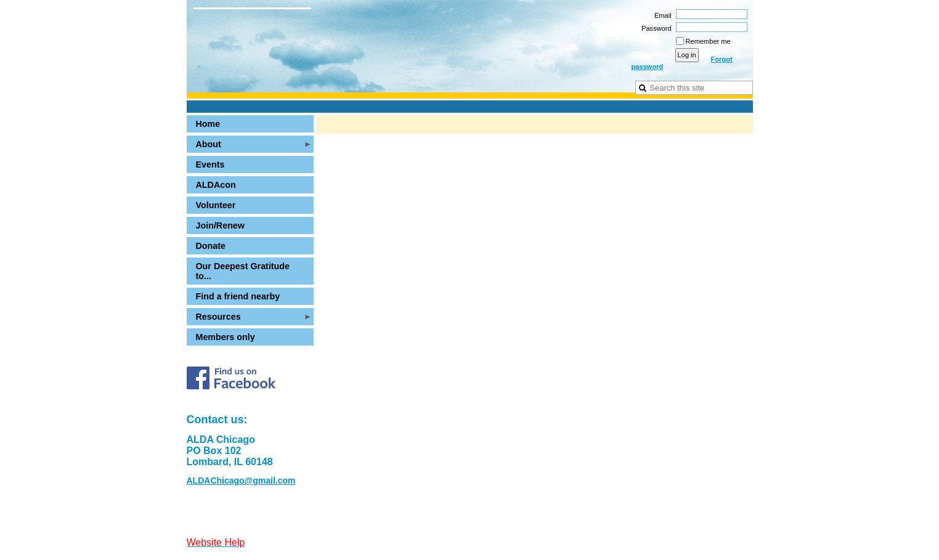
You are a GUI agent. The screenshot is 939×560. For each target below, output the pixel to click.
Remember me (708, 41)
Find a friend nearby (238, 296)
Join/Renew (220, 225)
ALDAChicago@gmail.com (241, 481)
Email (661, 15)
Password (654, 28)
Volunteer (216, 205)
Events (210, 164)
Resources (218, 317)
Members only (226, 337)
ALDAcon (216, 185)
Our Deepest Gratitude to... (243, 271)
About (209, 144)
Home (208, 124)
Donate (211, 246)
